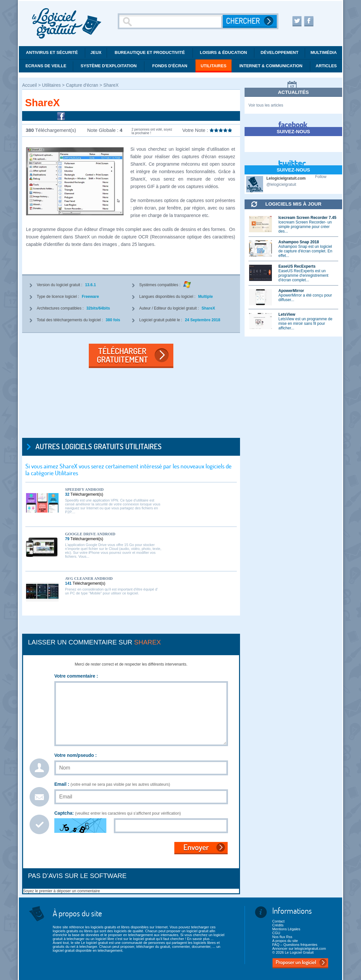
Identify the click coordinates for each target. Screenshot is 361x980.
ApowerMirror (291, 291)
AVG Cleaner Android (89, 579)
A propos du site (285, 941)
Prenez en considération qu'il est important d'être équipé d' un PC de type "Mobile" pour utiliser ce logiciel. (111, 591)
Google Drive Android (90, 534)
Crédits (278, 925)
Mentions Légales (286, 929)
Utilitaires (214, 66)
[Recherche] (171, 21)
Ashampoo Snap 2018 (299, 242)
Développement (279, 52)
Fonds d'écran (170, 66)
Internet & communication (271, 66)
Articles (326, 66)
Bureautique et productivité (150, 52)
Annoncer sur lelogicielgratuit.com (299, 948)
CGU (276, 933)
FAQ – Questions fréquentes (295, 945)
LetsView (287, 314)
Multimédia (324, 52)
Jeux (96, 52)
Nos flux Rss (282, 937)
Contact (278, 921)
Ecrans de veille (46, 66)
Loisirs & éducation (224, 52)
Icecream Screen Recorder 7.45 (307, 218)
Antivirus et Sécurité (52, 52)
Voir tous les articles (266, 105)
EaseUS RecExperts (297, 266)
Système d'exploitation (109, 66)
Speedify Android (84, 490)
